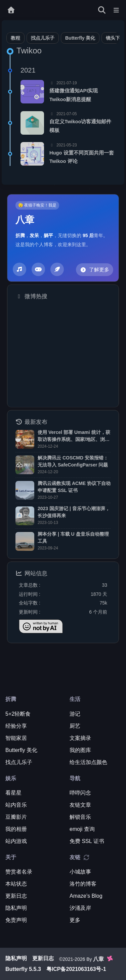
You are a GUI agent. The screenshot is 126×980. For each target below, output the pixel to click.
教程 (15, 38)
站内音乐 (16, 805)
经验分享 (16, 726)
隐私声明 (16, 908)
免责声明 (16, 920)
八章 (25, 220)
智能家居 (16, 738)
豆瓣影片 (16, 817)
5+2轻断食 (18, 714)
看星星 (13, 793)
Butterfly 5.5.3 (23, 969)
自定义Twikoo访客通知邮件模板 (80, 126)
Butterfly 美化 (80, 38)
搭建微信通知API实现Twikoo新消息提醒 (74, 95)
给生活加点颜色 (88, 762)
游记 (75, 714)
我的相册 (16, 829)
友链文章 (80, 805)
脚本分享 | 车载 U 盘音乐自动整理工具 (73, 538)
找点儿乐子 (43, 38)
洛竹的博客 (83, 884)
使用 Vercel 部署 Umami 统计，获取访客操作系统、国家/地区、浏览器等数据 (74, 436)
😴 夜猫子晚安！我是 (37, 205)
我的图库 (80, 750)
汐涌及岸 (80, 908)
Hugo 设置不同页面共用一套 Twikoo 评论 (82, 157)
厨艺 (75, 726)
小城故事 (80, 872)
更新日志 (16, 896)
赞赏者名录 (19, 872)
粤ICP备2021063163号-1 (76, 969)
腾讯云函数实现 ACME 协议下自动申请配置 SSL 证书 (74, 487)
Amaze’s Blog (86, 896)
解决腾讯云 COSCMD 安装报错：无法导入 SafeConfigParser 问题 (73, 461)
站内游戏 (16, 841)
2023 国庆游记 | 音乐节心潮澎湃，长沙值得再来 (74, 512)
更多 (75, 920)
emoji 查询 (82, 829)
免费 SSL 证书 (87, 841)
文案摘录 (80, 738)
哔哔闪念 (80, 793)
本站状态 (16, 884)
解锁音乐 (80, 817)
